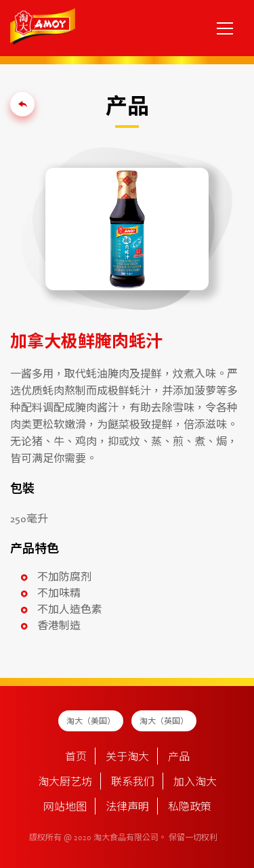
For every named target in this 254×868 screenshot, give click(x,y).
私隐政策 (190, 808)
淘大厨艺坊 (65, 783)
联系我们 (133, 783)
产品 (179, 758)
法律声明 (127, 808)
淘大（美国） (91, 722)
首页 (76, 758)
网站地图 (65, 808)
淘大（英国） (164, 722)
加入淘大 (195, 783)
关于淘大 (127, 758)
